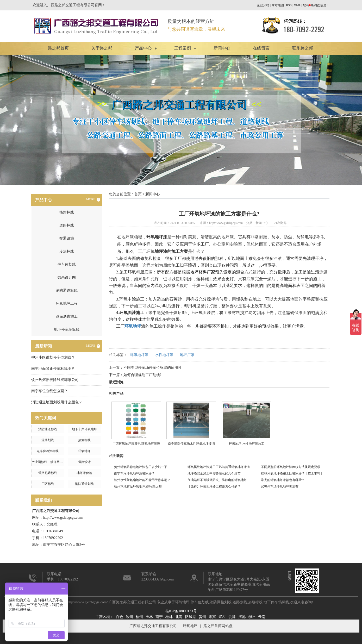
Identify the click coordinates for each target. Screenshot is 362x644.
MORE (93, 199)
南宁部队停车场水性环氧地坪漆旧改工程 (191, 446)
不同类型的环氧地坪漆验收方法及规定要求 (291, 467)
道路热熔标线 (48, 473)
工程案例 (183, 48)
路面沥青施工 (67, 317)
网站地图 (278, 5)
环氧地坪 (84, 451)
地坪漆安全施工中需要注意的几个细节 (214, 473)
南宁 (159, 617)
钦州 (129, 617)
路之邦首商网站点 (218, 626)
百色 (120, 617)
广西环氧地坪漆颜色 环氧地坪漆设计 (136, 446)
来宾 (212, 617)
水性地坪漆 (164, 355)
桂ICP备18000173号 (181, 611)
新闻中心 (222, 48)
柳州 (252, 617)
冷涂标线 (67, 251)
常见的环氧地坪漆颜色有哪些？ (283, 480)
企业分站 (263, 5)
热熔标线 (67, 212)
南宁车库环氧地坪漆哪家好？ (134, 473)
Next (345, 120)
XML (297, 5)
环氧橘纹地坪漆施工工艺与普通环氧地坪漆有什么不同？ (219, 468)
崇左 (222, 617)
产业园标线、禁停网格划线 (50, 462)
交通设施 (67, 238)
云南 (262, 617)
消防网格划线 (221, 602)
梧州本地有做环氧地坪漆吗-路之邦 (138, 486)
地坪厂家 (187, 355)
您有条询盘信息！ (316, 5)
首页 (138, 194)
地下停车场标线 (67, 330)
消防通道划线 (84, 484)
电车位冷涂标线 (48, 451)
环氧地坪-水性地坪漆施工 (247, 444)
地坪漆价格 (84, 473)
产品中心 (143, 48)
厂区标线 (48, 484)
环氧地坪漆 (139, 355)
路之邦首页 (58, 48)
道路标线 (67, 225)
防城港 (191, 617)
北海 (179, 617)
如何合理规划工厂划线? (142, 375)
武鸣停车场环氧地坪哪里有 (280, 486)
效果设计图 (67, 277)
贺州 (202, 617)
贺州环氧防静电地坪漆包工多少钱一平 (141, 467)
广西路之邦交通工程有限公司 (153, 626)
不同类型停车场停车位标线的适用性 (153, 368)
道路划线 (48, 440)
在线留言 (261, 48)
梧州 (139, 617)
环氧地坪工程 (67, 304)
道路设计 (84, 462)
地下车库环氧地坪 (84, 429)
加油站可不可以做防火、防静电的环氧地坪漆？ (217, 481)
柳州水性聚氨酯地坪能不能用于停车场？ (142, 480)
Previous (17, 120)
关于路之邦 (102, 48)
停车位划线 (67, 264)
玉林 (149, 617)
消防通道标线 (67, 290)
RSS (289, 5)
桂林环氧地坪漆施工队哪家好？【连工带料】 (292, 473)
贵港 (232, 617)
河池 (242, 617)
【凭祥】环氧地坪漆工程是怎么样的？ (214, 486)
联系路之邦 (303, 48)
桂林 (169, 617)
